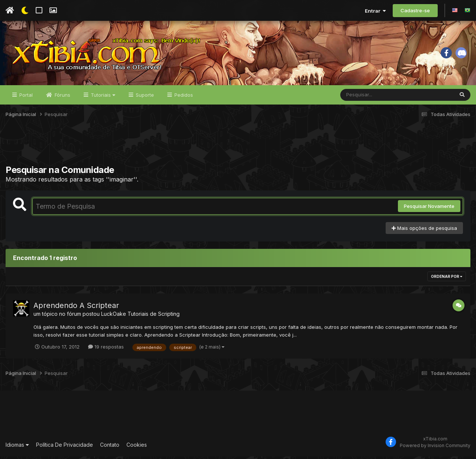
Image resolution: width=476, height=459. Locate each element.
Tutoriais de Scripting (154, 316)
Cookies (137, 448)
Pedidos (183, 97)
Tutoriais (102, 97)
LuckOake (114, 316)
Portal (25, 97)
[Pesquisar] (369, 97)
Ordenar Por (447, 279)
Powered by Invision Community (435, 448)
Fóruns (62, 97)
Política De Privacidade (65, 448)
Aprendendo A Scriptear (76, 308)
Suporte (144, 97)
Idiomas (17, 448)
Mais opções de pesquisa (424, 231)
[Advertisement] (238, 148)
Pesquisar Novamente (429, 209)
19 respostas (106, 349)
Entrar (375, 11)
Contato (110, 448)
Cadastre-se (415, 10)
